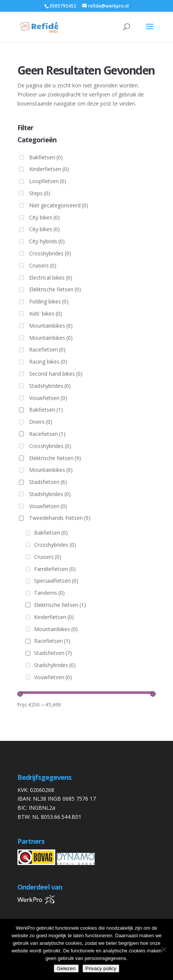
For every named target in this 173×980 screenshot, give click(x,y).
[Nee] (164, 949)
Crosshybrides (50, 253)
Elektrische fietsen (55, 289)
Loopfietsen (48, 181)
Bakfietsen (46, 157)
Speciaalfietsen (56, 581)
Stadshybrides (50, 386)
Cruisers (43, 265)
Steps (40, 193)
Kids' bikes (46, 313)
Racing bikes (48, 362)
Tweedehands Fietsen (60, 518)
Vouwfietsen (48, 398)
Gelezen (66, 968)
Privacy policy (101, 968)
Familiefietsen (55, 569)
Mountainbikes (51, 326)
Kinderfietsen (49, 169)
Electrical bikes (51, 278)
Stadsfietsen (48, 482)
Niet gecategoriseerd (59, 205)
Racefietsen (47, 349)
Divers (41, 422)
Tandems (49, 593)
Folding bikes (49, 301)
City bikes (44, 217)
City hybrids (47, 241)
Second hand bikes (56, 374)
